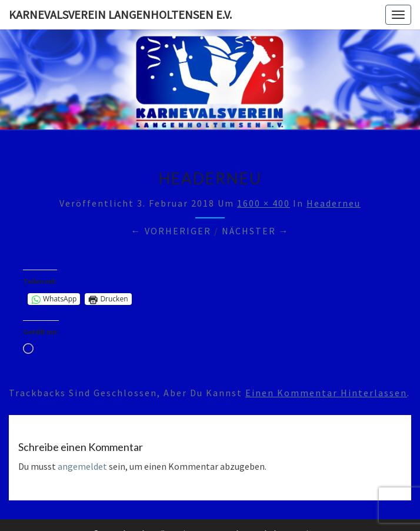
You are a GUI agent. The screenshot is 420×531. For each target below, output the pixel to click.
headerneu (334, 203)
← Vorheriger (171, 231)
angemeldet (82, 466)
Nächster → (256, 231)
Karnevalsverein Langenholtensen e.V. (120, 14)
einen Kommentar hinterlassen (326, 393)
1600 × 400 (264, 203)
